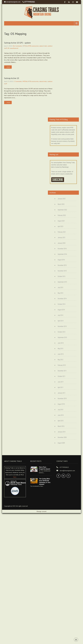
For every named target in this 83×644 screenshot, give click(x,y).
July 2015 (60, 288)
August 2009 (61, 443)
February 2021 (62, 232)
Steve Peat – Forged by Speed (44, 468)
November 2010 (62, 399)
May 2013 (60, 349)
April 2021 (61, 226)
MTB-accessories (33, 46)
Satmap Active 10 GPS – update (17, 43)
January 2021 (62, 238)
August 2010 (61, 404)
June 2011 (61, 382)
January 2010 (62, 432)
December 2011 (62, 371)
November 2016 (62, 249)
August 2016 (61, 260)
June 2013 (61, 343)
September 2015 (62, 282)
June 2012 (61, 354)
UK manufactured (13, 48)
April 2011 (61, 387)
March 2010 (61, 426)
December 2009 (62, 437)
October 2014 (61, 304)
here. (15, 477)
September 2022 (62, 210)
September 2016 (62, 254)
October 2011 (61, 376)
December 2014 (62, 299)
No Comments (17, 46)
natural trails (43, 46)
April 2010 (61, 421)
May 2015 (60, 293)
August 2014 (61, 310)
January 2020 (62, 243)
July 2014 (60, 315)
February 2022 (62, 215)
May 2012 (60, 360)
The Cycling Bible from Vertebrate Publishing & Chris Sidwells (45, 481)
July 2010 (60, 410)
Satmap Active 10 (12, 78)
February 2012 (62, 365)
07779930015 (30, 2)
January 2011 (62, 393)
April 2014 (61, 321)
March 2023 (61, 204)
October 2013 (61, 332)
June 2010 (61, 415)
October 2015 (61, 276)
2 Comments (18, 81)
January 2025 (62, 199)
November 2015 (62, 271)
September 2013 (62, 337)
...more (8, 67)
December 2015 (62, 265)
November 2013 (62, 326)
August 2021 (61, 221)
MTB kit (25, 46)
